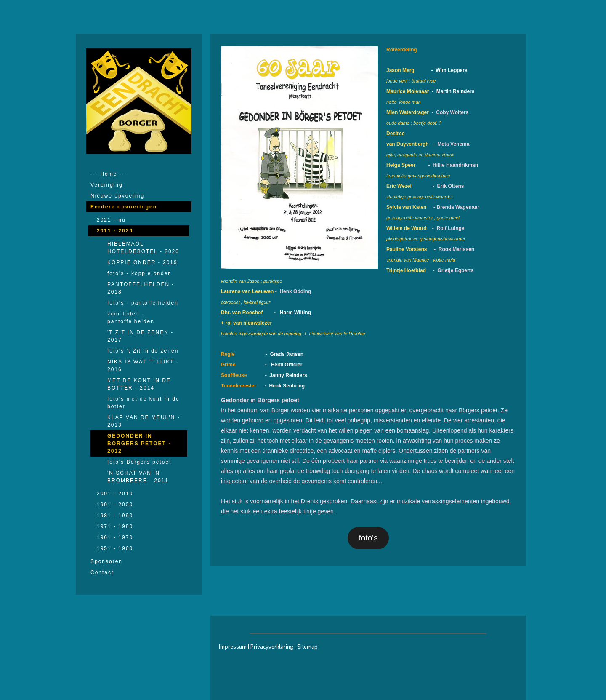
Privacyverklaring (272, 647)
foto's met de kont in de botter (144, 403)
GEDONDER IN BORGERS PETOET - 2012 (139, 444)
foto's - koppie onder (139, 273)
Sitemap (307, 647)
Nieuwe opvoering (117, 196)
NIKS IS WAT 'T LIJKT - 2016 (143, 366)
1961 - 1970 (115, 537)
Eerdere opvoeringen (124, 207)
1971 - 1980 (115, 526)
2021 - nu (111, 220)
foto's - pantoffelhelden (143, 303)
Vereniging (107, 185)
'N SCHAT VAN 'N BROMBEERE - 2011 (138, 477)
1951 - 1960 (115, 548)
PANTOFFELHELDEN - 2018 (141, 288)
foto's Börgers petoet (139, 462)
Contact (102, 572)
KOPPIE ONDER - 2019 (142, 262)
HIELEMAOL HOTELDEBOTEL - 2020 (143, 248)
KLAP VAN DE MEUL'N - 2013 (144, 421)
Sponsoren (106, 561)
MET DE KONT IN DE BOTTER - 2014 (139, 384)
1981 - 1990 (115, 516)
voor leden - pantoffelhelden (131, 318)
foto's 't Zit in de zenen (143, 351)
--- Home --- (109, 174)
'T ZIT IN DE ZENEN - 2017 (140, 336)
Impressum (233, 647)
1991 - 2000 (115, 505)
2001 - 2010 (115, 494)
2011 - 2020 (115, 231)
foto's (368, 538)
